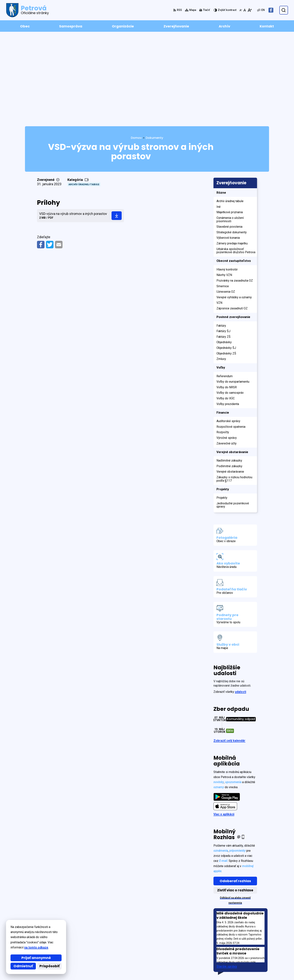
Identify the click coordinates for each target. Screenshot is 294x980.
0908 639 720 (252, 956)
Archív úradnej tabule (84, 96)
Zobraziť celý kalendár (229, 652)
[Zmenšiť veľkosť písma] (241, 10)
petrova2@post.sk (256, 961)
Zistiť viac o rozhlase (235, 802)
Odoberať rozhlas (235, 792)
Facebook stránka (256, 965)
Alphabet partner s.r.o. (76, 930)
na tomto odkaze (17, 947)
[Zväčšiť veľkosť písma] (250, 10)
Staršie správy (227, 878)
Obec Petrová (57, 933)
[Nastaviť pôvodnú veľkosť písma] (245, 10)
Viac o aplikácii (224, 726)
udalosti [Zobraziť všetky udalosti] (240, 603)
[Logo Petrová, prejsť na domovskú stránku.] (27, 10)
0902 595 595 (252, 952)
